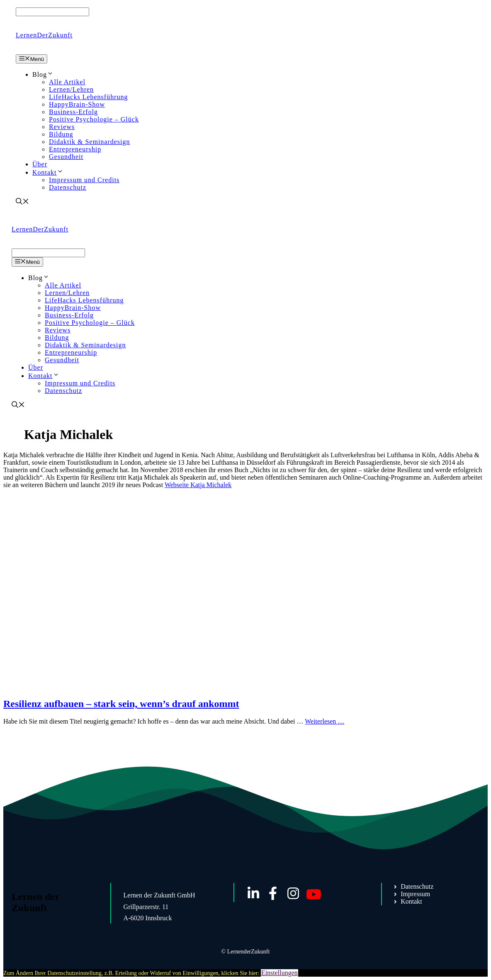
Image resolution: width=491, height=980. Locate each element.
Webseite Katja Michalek (198, 485)
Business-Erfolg (73, 112)
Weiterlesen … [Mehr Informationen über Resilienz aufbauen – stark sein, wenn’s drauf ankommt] (324, 721)
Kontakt (48, 172)
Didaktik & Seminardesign (90, 142)
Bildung (61, 134)
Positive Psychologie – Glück (94, 119)
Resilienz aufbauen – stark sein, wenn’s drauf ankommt (121, 704)
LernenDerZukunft (44, 35)
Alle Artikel (67, 82)
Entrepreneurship (75, 149)
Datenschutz (68, 187)
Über (40, 164)
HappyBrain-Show (77, 104)
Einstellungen (280, 973)
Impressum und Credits (84, 180)
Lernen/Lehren (71, 89)
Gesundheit (66, 157)
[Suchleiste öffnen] (22, 202)
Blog (43, 74)
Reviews (62, 127)
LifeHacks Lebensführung (89, 97)
